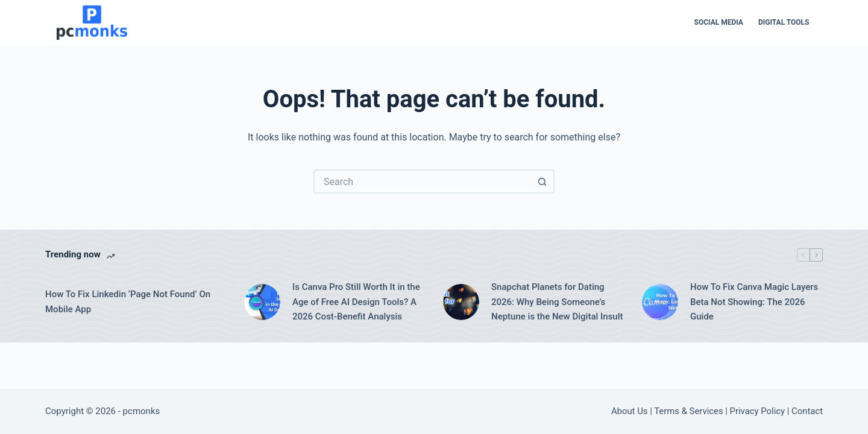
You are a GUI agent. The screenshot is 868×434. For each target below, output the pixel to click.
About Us (630, 411)
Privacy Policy (757, 411)
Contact (807, 411)
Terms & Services (688, 411)
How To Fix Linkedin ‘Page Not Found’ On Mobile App (128, 302)
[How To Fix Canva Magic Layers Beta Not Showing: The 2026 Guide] (660, 302)
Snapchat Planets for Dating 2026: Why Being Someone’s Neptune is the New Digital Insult (557, 302)
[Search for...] (422, 181)
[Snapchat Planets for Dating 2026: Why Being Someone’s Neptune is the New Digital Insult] (461, 302)
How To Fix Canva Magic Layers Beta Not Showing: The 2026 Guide (754, 302)
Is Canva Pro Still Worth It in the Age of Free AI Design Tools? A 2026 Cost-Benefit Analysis (356, 302)
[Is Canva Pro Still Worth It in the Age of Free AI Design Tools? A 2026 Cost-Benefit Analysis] (262, 302)
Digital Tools (784, 22)
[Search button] (542, 181)
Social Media (719, 22)
